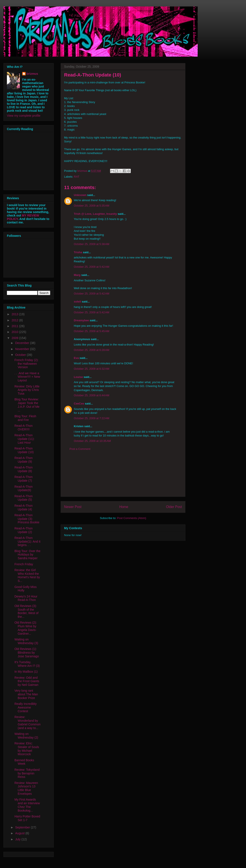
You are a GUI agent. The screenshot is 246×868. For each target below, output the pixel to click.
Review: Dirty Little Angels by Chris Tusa (27, 390)
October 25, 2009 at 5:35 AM (91, 206)
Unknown (80, 195)
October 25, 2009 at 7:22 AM (91, 418)
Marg (77, 275)
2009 (15, 338)
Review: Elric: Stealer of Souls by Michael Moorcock (27, 749)
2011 (15, 326)
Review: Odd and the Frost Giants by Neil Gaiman (27, 681)
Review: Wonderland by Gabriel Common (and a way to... (28, 722)
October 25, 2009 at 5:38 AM (91, 244)
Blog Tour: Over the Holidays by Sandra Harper (27, 555)
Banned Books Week (24, 762)
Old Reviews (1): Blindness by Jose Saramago (27, 653)
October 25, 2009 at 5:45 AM (91, 331)
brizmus (32, 74)
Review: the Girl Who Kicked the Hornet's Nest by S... (27, 575)
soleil (77, 302)
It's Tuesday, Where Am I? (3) (27, 664)
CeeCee (79, 404)
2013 (15, 314)
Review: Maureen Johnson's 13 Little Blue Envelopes (26, 788)
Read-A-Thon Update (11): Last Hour (24, 439)
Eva (76, 358)
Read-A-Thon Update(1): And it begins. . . (27, 542)
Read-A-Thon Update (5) (24, 498)
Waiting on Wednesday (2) (26, 736)
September (23, 827)
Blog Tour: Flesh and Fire (25, 418)
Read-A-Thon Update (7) (24, 479)
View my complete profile (24, 116)
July (18, 839)
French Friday (24, 564)
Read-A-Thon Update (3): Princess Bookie (27, 519)
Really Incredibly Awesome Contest (26, 707)
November (22, 349)
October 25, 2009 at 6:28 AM (91, 350)
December (22, 343)
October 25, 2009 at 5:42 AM (91, 267)
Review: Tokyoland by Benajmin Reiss (27, 773)
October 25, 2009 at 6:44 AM (91, 395)
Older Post (174, 507)
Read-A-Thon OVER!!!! (24, 428)
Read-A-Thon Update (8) (24, 469)
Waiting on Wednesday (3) (26, 641)
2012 (15, 320)
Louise (78, 377)
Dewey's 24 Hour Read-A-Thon (26, 598)
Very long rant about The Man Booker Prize (26, 694)
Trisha (78, 252)
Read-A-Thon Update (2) (24, 530)
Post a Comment (80, 449)
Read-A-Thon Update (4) (24, 507)
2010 (15, 332)
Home (124, 507)
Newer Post (73, 507)
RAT (77, 177)
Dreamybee (81, 320)
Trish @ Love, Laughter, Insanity (95, 214)
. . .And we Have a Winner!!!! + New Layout (27, 377)
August (20, 833)
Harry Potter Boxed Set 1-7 (27, 818)
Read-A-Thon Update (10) (24, 450)
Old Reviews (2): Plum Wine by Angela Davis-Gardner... (26, 628)
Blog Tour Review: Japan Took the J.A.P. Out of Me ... (27, 405)
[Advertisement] (123, 477)
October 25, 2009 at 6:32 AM (91, 369)
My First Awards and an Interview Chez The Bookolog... (27, 805)
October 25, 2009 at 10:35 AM (92, 441)
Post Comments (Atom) (132, 518)
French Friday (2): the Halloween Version (26, 364)
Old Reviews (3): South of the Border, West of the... (26, 611)
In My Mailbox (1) (26, 672)
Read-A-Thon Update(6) (24, 488)
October (21, 355)
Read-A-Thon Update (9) (24, 460)
